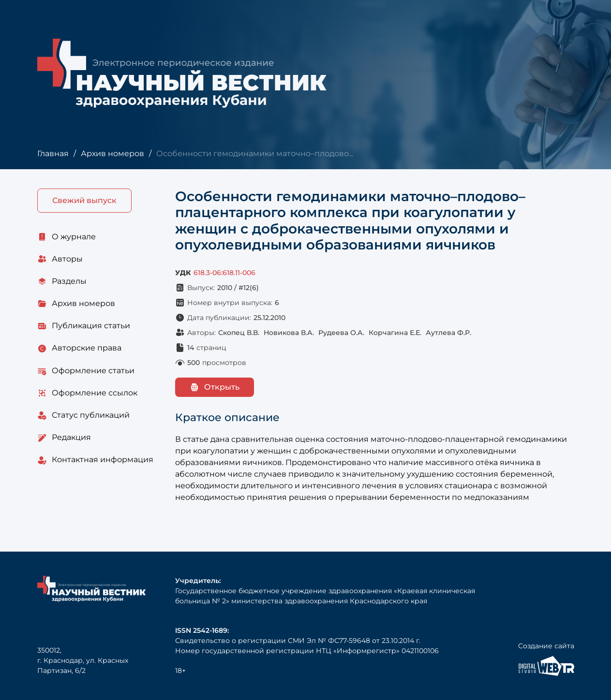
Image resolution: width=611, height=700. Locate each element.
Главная (53, 153)
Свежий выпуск (84, 200)
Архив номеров (112, 153)
